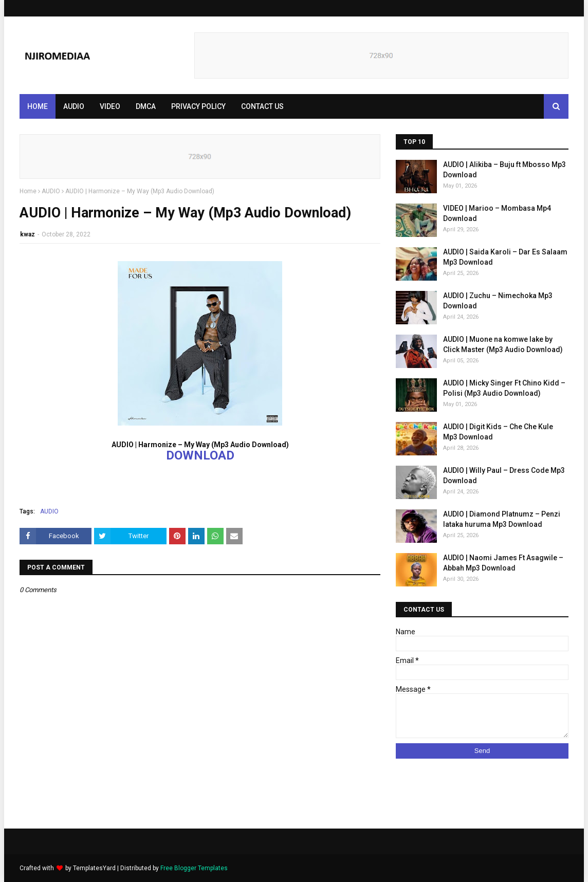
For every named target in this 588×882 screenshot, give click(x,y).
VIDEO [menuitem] (110, 106)
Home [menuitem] (38, 106)
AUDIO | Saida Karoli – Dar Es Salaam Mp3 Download (505, 257)
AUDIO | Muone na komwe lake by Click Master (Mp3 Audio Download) (503, 344)
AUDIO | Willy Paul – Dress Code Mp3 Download (504, 475)
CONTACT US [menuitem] (262, 106)
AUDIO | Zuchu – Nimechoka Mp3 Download (498, 301)
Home (28, 191)
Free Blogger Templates (194, 868)
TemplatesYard (94, 868)
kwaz (27, 234)
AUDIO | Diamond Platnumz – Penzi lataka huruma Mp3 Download (502, 519)
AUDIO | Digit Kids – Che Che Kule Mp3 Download (498, 432)
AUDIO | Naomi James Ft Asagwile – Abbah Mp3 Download (503, 563)
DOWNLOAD (200, 455)
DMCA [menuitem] (146, 106)
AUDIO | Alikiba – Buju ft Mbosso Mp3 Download (504, 170)
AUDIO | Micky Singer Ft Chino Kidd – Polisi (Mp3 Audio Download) (504, 388)
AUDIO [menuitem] (74, 106)
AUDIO (51, 191)
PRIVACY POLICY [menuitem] (198, 106)
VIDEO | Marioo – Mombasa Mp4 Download (497, 213)
